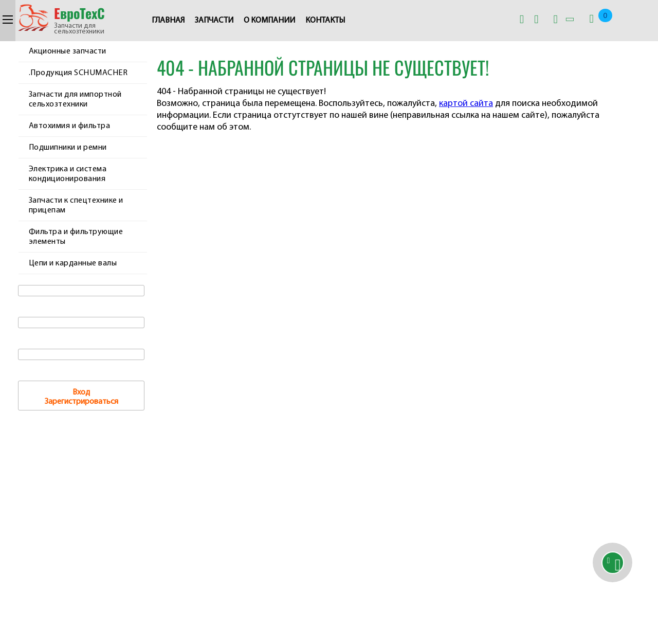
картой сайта (466, 104)
